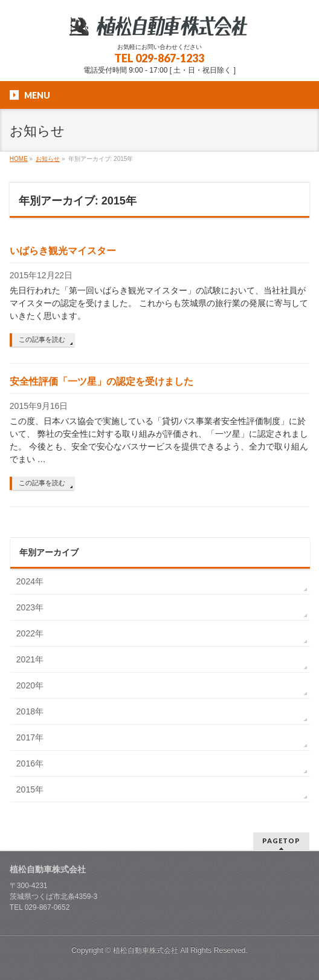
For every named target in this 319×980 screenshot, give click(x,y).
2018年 (30, 711)
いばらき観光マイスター (63, 251)
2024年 (30, 581)
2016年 (30, 763)
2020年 (30, 685)
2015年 (30, 789)
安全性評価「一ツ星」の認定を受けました (101, 381)
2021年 (30, 659)
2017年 (30, 737)
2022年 (30, 633)
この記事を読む (42, 339)
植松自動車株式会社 (146, 950)
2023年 (30, 607)
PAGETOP (281, 841)
